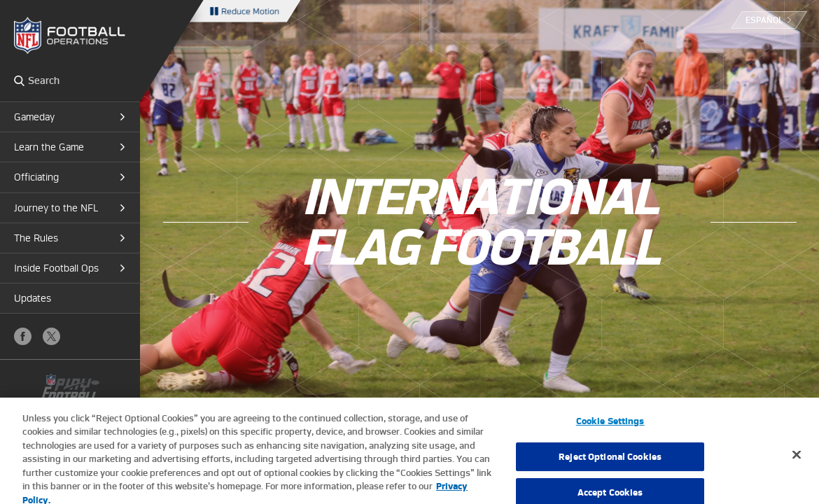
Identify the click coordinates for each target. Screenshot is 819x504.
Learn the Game (49, 147)
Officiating (36, 177)
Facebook (23, 336)
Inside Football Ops (56, 268)
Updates (33, 298)
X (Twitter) (51, 336)
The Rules (36, 238)
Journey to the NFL (56, 208)
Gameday (34, 117)
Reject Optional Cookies (610, 462)
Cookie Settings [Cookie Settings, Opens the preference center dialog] (610, 426)
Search (19, 80)
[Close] (797, 459)
